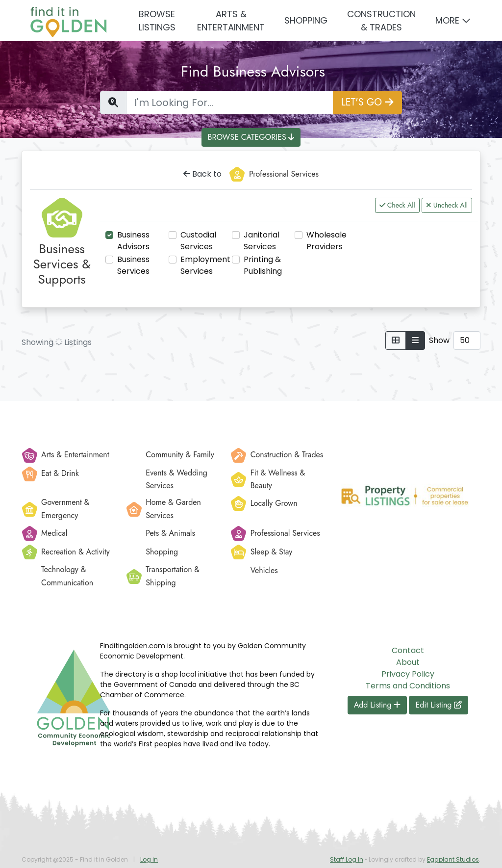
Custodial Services (198, 241)
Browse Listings (157, 21)
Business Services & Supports (62, 264)
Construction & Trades (381, 21)
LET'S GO (367, 102)
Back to (202, 174)
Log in (149, 859)
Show (439, 340)
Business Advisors (133, 241)
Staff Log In (347, 859)
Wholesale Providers (326, 241)
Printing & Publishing (263, 265)
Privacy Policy (408, 674)
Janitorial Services (262, 241)
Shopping (306, 20)
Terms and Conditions (408, 686)
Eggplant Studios (453, 859)
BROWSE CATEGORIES (251, 137)
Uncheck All (447, 205)
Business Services (133, 265)
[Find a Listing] (230, 103)
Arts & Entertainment (231, 21)
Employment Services (205, 265)
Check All (397, 205)
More (447, 20)
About (408, 662)
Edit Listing (439, 705)
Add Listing (377, 705)
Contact (408, 650)
